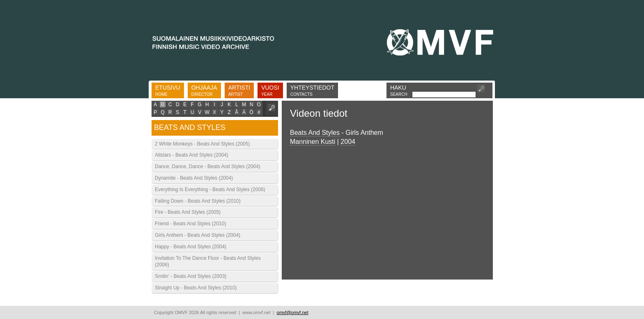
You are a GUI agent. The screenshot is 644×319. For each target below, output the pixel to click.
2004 (348, 142)
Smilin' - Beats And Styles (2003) (191, 276)
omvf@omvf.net (293, 312)
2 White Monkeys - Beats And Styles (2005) (202, 144)
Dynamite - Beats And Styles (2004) (194, 178)
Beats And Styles (315, 133)
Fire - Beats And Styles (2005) (188, 212)
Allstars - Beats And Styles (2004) (192, 155)
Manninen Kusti (313, 142)
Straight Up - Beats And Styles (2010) (196, 288)
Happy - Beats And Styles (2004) (191, 247)
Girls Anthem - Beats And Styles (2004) (198, 235)
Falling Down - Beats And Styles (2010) (198, 201)
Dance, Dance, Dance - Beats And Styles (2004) (208, 166)
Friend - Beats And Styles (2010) (190, 224)
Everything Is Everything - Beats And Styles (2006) (210, 190)
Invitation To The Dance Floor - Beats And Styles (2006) (208, 262)
